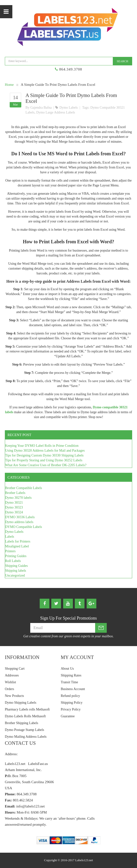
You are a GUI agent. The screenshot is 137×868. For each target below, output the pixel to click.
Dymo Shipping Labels (21, 703)
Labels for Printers (18, 541)
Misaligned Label (17, 546)
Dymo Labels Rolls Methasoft (25, 716)
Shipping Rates (71, 675)
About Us (67, 669)
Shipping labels (16, 571)
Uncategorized (15, 575)
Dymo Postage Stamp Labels (24, 730)
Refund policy (70, 696)
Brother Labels (15, 493)
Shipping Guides (16, 566)
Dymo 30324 (14, 512)
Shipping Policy (72, 703)
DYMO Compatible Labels (23, 527)
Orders (9, 689)
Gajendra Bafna (41, 108)
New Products (14, 696)
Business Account (73, 689)
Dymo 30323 (14, 507)
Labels (10, 537)
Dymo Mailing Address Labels (26, 737)
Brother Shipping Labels (22, 723)
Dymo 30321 (14, 503)
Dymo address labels (19, 522)
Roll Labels (13, 561)
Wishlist (10, 682)
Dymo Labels (68, 108)
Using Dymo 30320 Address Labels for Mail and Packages (45, 451)
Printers (10, 551)
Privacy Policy (71, 709)
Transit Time (69, 682)
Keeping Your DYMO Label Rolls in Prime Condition (42, 446)
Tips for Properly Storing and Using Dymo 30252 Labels (44, 460)
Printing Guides (16, 556)
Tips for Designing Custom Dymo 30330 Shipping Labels (44, 455)
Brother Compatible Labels (23, 488)
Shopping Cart (15, 669)
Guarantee (68, 716)
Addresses (12, 675)
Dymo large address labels (56, 112)
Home (9, 85)
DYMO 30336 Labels (20, 517)
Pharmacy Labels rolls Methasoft (27, 709)
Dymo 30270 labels (18, 498)
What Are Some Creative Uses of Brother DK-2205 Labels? (46, 465)
